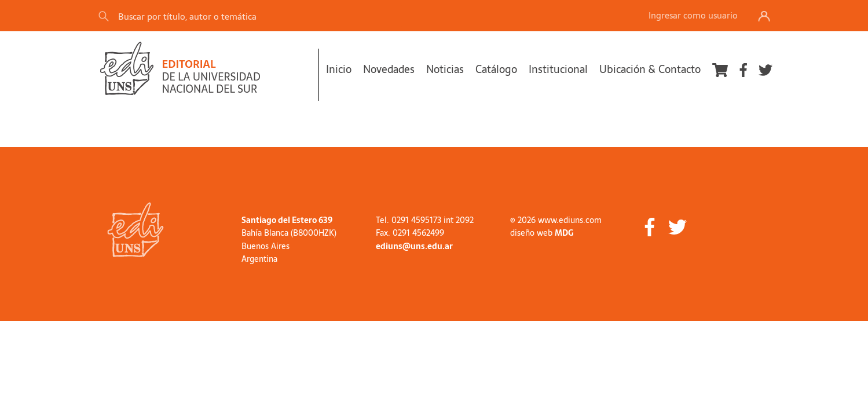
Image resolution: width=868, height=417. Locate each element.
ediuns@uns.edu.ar (414, 246)
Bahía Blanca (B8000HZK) (289, 233)
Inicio (339, 69)
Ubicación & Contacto (650, 69)
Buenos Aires (265, 246)
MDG (564, 233)
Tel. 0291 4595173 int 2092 (425, 220)
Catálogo (496, 69)
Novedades (389, 69)
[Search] (260, 16)
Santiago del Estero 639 (287, 220)
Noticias (445, 69)
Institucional (558, 69)
